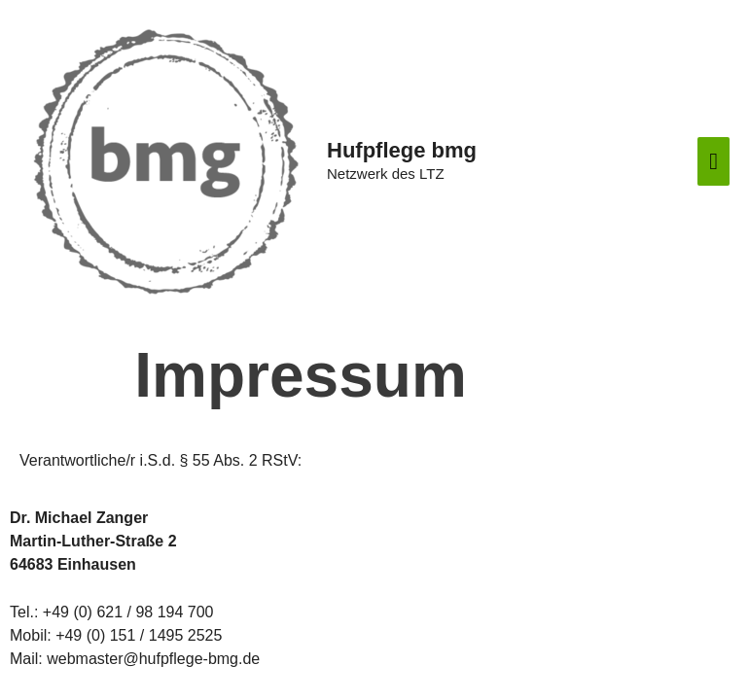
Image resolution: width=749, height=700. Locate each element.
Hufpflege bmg (402, 150)
